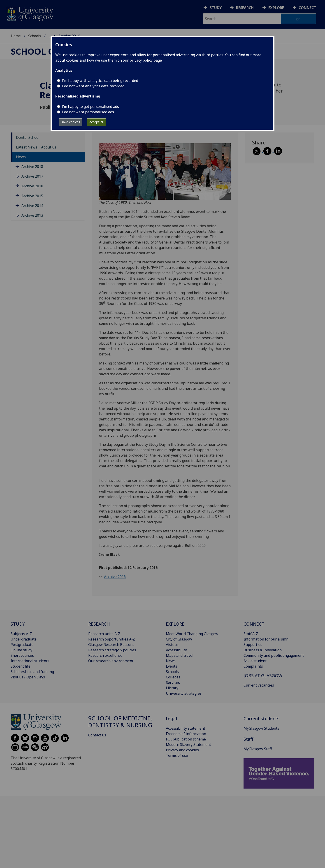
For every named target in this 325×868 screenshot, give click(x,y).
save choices (71, 122)
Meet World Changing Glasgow (192, 634)
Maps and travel (180, 655)
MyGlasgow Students (261, 728)
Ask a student (255, 661)
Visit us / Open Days (28, 677)
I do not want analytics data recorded (93, 86)
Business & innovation (263, 650)
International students (30, 661)
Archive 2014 (32, 206)
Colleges (173, 677)
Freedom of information (186, 734)
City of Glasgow (179, 639)
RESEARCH (99, 624)
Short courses (22, 655)
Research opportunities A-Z (112, 639)
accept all (96, 122)
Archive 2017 (32, 176)
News (21, 157)
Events (172, 666)
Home (16, 36)
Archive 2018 (32, 167)
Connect (307, 8)
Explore (276, 8)
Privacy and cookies (182, 750)
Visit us (172, 645)
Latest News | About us (36, 147)
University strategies (184, 693)
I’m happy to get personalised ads (90, 107)
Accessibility (176, 650)
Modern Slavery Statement (188, 745)
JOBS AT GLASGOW (263, 676)
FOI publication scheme (186, 739)
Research (245, 8)
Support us (253, 645)
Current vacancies (259, 685)
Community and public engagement (274, 655)
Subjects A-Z (21, 634)
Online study (21, 650)
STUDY (18, 624)
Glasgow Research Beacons (111, 645)
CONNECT (254, 624)
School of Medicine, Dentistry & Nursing (120, 722)
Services (173, 682)
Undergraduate (24, 639)
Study (216, 8)
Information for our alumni (267, 639)
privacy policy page (146, 60)
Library (172, 688)
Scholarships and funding (32, 672)
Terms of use (177, 755)
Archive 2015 (32, 196)
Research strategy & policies (112, 650)
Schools (35, 36)
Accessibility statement (186, 728)
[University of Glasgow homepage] (30, 13)
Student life (21, 666)
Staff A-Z (251, 634)
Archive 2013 (32, 215)
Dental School (28, 137)
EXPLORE (175, 624)
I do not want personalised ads (88, 112)
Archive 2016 (32, 186)
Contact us (97, 735)
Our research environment (111, 661)
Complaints (253, 666)
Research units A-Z (104, 634)
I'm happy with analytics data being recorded (100, 81)
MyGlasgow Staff (258, 749)
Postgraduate (22, 645)
